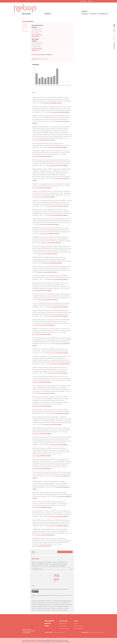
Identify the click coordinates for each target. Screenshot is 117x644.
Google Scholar (97, 632)
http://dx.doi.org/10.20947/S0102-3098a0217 (42, 456)
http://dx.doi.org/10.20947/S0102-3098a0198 (58, 206)
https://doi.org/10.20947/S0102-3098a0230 (43, 55)
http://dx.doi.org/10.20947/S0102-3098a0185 (42, 334)
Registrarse (83, 1)
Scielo (91, 632)
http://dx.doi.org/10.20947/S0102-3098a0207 (42, 546)
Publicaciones (26, 14)
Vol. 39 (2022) (26, 21)
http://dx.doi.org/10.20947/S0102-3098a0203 (59, 353)
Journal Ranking (27, 632)
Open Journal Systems (33, 642)
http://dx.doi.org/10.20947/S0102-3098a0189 (60, 364)
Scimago (104, 632)
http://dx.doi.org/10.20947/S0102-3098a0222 (48, 300)
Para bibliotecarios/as (103, 14)
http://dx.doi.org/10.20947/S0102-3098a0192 (52, 103)
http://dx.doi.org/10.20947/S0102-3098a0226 (45, 140)
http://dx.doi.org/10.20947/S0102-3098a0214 (42, 382)
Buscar (109, 6)
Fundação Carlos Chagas (60, 632)
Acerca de (48, 14)
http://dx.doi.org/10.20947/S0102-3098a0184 (48, 254)
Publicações (49, 621)
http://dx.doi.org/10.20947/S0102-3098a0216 (58, 147)
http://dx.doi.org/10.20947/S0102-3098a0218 (59, 413)
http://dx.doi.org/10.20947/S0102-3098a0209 (42, 290)
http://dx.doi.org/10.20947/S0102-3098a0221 (58, 215)
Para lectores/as (85, 14)
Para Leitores (63, 623)
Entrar (90, 1)
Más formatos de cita (38, 569)
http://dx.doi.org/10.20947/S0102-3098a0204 (52, 263)
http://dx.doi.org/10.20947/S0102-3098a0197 (45, 535)
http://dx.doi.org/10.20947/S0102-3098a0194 (58, 316)
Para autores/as (94, 14)
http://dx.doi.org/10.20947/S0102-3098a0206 (58, 445)
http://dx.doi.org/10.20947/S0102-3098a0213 (58, 279)
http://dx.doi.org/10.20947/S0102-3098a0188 (45, 197)
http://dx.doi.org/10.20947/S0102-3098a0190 (59, 307)
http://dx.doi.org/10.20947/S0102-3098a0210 (42, 469)
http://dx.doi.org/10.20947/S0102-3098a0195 (52, 425)
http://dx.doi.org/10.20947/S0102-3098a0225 (42, 406)
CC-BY (58, 603)
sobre (47, 626)
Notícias (48, 623)
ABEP (34, 640)
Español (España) (114, 37)
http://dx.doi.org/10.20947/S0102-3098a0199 (58, 166)
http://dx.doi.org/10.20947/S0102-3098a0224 (45, 393)
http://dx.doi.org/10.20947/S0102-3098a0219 (42, 188)
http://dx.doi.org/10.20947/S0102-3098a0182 (58, 373)
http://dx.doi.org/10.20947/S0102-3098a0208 (59, 526)
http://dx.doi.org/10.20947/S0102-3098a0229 (49, 234)
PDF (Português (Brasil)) (66, 552)
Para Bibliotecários (64, 628)
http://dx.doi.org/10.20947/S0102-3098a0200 (42, 156)
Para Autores (63, 626)
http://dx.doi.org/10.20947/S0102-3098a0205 (42, 434)
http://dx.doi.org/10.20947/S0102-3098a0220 (42, 507)
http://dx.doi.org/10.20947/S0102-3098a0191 (48, 272)
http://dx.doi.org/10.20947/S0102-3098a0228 (51, 243)
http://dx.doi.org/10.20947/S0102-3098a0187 (49, 224)
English (114, 30)
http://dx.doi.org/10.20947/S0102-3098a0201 (45, 325)
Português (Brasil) (114, 46)
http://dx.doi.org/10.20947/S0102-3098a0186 (59, 517)
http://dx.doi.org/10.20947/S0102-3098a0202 (60, 112)
